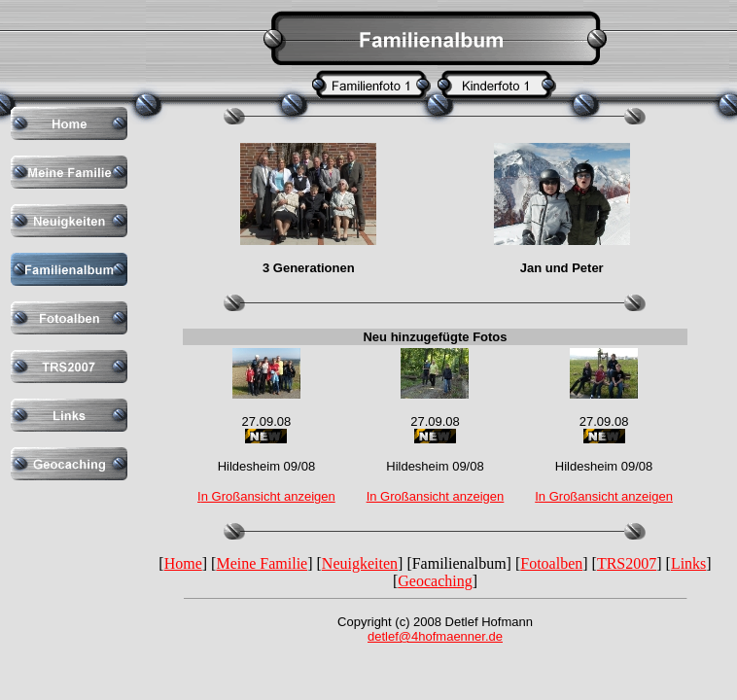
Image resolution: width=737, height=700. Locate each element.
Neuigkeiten (360, 563)
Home (183, 563)
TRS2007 (627, 563)
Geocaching (435, 581)
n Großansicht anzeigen (268, 496)
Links (688, 563)
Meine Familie (262, 563)
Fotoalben (551, 563)
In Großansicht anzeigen (436, 496)
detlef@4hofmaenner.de (435, 636)
